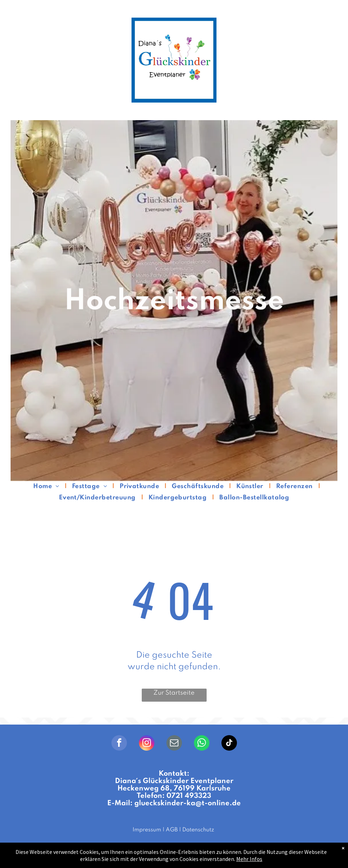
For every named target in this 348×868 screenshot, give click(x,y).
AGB (172, 830)
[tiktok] (229, 744)
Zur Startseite (174, 693)
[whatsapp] (202, 744)
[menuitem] (47, 487)
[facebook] (119, 744)
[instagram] (147, 744)
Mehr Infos (249, 859)
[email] (174, 744)
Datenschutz (198, 830)
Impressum (147, 830)
